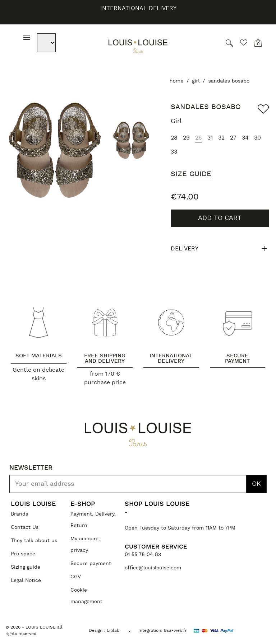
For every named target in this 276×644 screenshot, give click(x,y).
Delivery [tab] (220, 249)
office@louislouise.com (153, 568)
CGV (76, 577)
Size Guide (191, 174)
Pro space (23, 554)
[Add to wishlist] (263, 109)
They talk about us (34, 541)
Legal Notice (26, 580)
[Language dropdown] (48, 43)
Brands (19, 514)
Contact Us (25, 527)
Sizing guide (26, 567)
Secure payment (91, 564)
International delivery (138, 8)
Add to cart (220, 218)
